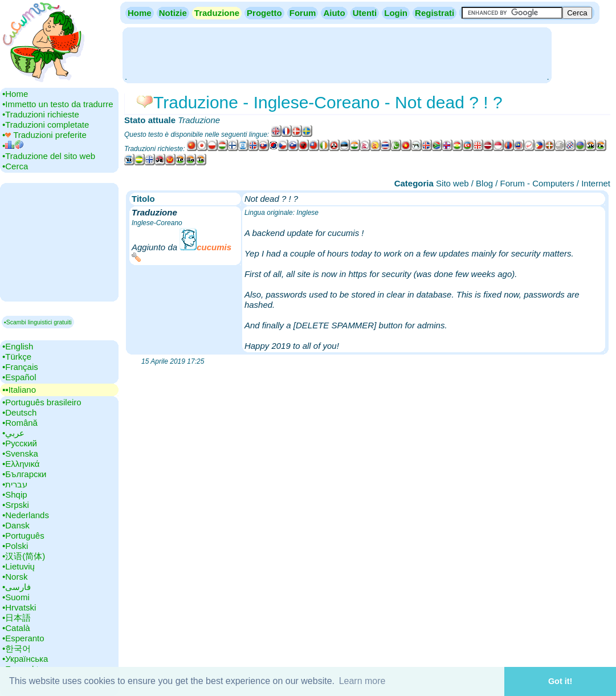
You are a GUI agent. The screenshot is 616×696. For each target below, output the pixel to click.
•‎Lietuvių (19, 566)
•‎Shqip (15, 494)
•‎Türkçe (17, 357)
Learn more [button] (362, 681)
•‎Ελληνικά (21, 464)
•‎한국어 (17, 648)
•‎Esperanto (23, 638)
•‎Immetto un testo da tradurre (58, 104)
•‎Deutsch (19, 412)
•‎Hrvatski (19, 607)
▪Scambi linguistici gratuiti (38, 322)
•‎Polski (15, 546)
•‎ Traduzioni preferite (44, 135)
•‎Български (25, 474)
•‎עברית (15, 484)
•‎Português (23, 536)
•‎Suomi (16, 597)
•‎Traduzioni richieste (41, 114)
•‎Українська (25, 659)
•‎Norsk (15, 577)
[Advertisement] (337, 54)
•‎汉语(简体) (24, 556)
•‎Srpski (16, 505)
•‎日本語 (17, 618)
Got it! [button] (560, 681)
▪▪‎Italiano (19, 390)
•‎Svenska (20, 453)
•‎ (13, 146)
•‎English (18, 346)
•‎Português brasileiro (42, 402)
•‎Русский (20, 443)
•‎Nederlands (26, 515)
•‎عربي (13, 433)
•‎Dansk (16, 525)
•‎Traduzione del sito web (49, 156)
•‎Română (20, 423)
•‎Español (19, 377)
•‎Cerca (15, 166)
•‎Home (15, 94)
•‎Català (16, 628)
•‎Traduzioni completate (46, 125)
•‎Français (20, 367)
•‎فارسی (17, 587)
